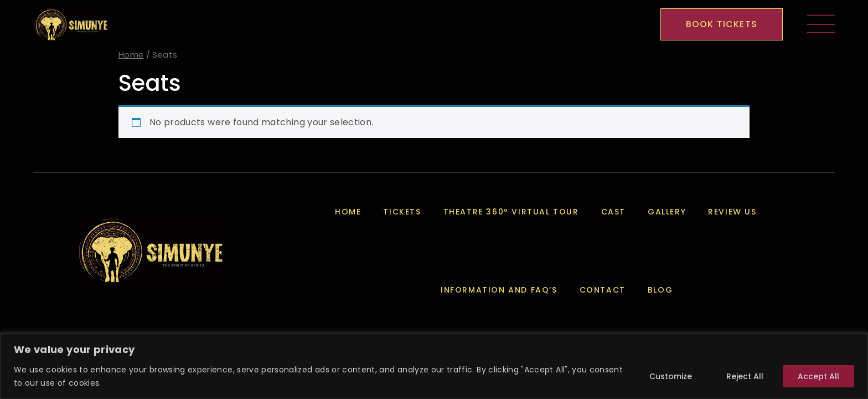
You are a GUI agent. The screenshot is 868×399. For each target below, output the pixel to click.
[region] (434, 366)
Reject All (745, 376)
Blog (660, 290)
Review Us (732, 212)
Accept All (818, 376)
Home (131, 55)
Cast (613, 212)
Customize (671, 376)
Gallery (667, 212)
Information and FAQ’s (499, 290)
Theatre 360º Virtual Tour (511, 212)
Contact (603, 290)
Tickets (402, 212)
